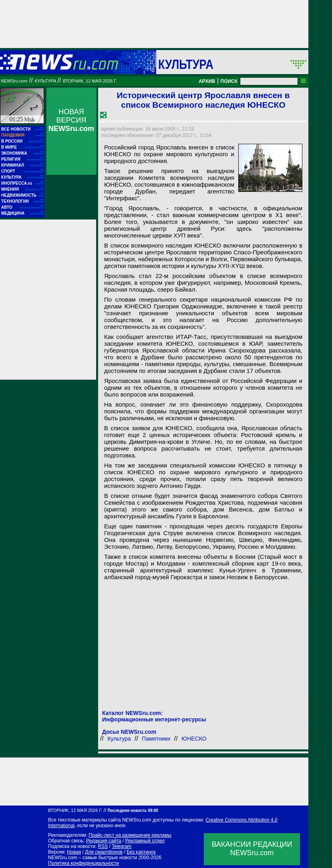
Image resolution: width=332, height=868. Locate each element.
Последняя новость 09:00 (133, 811)
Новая (74, 852)
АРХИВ (207, 81)
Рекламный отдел (145, 841)
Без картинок (141, 852)
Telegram (122, 846)
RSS (103, 846)
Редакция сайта (104, 841)
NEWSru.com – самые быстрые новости (93, 858)
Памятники (156, 739)
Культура (186, 64)
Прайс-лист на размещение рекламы (130, 835)
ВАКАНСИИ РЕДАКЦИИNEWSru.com (252, 849)
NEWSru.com (14, 81)
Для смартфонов (104, 852)
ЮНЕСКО (194, 739)
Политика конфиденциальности (84, 863)
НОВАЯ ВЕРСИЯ (71, 120)
